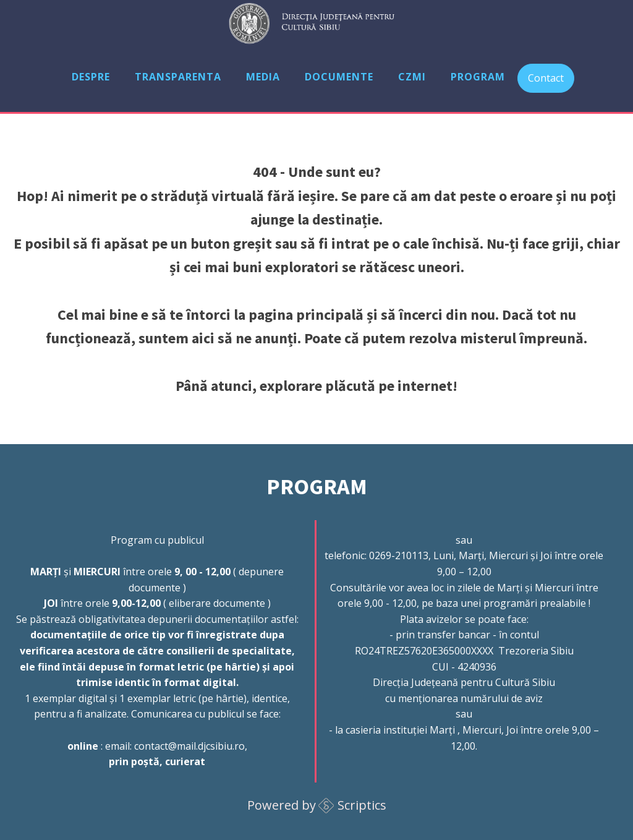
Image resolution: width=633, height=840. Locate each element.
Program (478, 77)
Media (263, 77)
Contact (546, 78)
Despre (91, 77)
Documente (339, 77)
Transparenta (178, 77)
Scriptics (362, 805)
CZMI (412, 77)
